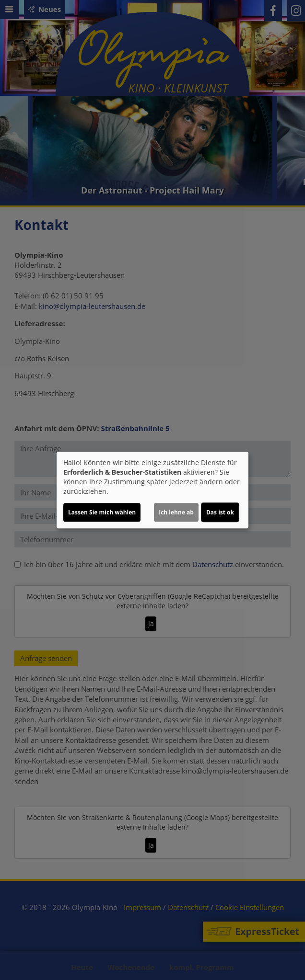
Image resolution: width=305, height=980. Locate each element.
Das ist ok (220, 512)
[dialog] (152, 490)
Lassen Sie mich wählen (102, 512)
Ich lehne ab (176, 512)
